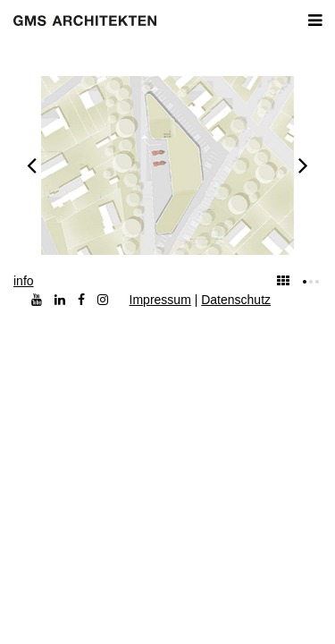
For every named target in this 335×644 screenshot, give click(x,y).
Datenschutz (236, 300)
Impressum (160, 300)
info (24, 281)
